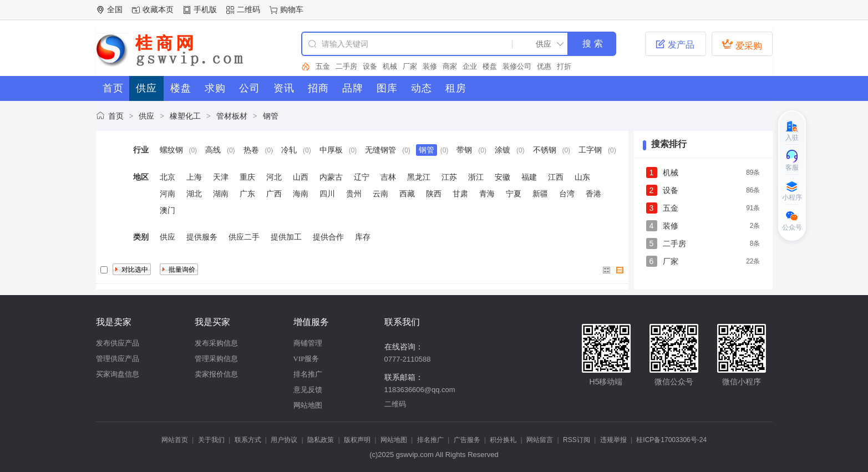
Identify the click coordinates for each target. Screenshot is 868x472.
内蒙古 (331, 177)
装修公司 (517, 66)
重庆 (247, 177)
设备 (370, 66)
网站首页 (175, 440)
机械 (390, 66)
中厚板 (331, 150)
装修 (430, 66)
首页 (116, 116)
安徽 (502, 177)
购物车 (292, 9)
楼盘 (490, 66)
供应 (146, 116)
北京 (167, 177)
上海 (194, 177)
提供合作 (328, 237)
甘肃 (460, 194)
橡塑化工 (185, 116)
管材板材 (232, 116)
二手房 (346, 66)
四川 (327, 194)
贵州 (354, 194)
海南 (301, 194)
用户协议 (284, 440)
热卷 (251, 150)
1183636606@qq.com (420, 390)
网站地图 (308, 405)
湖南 (221, 194)
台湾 (567, 194)
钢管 (271, 116)
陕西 (434, 194)
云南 (380, 194)
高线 (213, 150)
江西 (556, 177)
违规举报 (613, 440)
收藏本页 (158, 9)
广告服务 (467, 440)
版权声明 (357, 440)
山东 (582, 177)
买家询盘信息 (118, 374)
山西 (301, 177)
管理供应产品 (118, 359)
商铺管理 (308, 343)
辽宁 (362, 177)
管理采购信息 (216, 359)
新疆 (540, 194)
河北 (274, 177)
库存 (363, 237)
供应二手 (244, 237)
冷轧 (289, 150)
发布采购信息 (216, 343)
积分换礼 (503, 440)
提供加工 (286, 237)
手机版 (205, 9)
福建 (529, 177)
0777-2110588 (408, 359)
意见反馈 (308, 390)
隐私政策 (321, 440)
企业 (470, 66)
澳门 (167, 210)
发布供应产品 (118, 343)
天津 (221, 177)
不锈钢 (545, 150)
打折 (564, 66)
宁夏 (514, 194)
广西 (274, 194)
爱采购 (742, 44)
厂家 (410, 66)
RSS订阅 (577, 440)
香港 (593, 194)
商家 (450, 66)
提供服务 (202, 237)
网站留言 (540, 440)
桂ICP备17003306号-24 (671, 440)
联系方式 (248, 440)
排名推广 (308, 374)
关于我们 (211, 440)
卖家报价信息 (216, 374)
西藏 (407, 194)
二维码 (248, 9)
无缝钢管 (380, 150)
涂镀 (502, 150)
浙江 (476, 177)
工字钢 (590, 150)
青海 (487, 194)
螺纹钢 (171, 150)
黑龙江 (419, 177)
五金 (323, 66)
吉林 (388, 177)
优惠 (544, 66)
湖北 (194, 194)
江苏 (449, 177)
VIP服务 (306, 359)
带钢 (464, 150)
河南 (167, 194)
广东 (247, 194)
